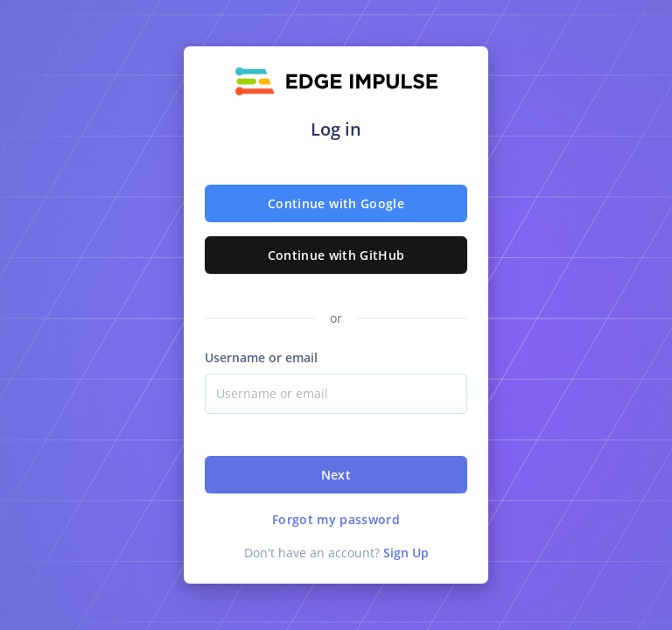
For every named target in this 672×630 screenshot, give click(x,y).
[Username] (336, 394)
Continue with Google (336, 203)
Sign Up (406, 553)
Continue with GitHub (336, 255)
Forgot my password (336, 519)
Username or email (261, 357)
